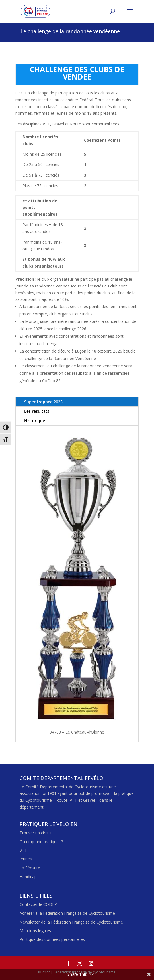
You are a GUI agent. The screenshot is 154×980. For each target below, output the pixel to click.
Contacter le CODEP (38, 904)
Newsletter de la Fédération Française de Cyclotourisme (71, 922)
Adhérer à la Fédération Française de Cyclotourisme (67, 913)
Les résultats (37, 411)
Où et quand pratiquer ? (41, 842)
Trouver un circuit (36, 833)
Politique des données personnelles (52, 939)
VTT (23, 850)
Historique (35, 421)
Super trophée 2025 (43, 402)
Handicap (28, 877)
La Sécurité (30, 868)
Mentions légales (35, 931)
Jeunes (26, 859)
